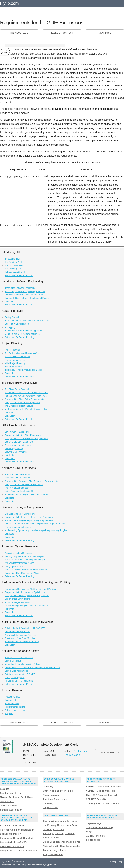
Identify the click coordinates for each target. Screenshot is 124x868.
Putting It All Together (15, 678)
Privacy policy (116, 861)
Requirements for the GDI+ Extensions (23, 435)
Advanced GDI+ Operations (17, 474)
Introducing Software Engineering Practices (25, 291)
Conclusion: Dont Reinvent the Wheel (22, 573)
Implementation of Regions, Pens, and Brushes (27, 494)
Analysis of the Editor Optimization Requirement (27, 596)
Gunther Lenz (81, 751)
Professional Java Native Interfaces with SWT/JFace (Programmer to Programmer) (18, 781)
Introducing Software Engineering (20, 288)
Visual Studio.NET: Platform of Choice (22, 334)
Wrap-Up (9, 713)
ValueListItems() (95, 836)
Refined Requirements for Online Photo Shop (26, 396)
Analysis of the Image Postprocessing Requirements (29, 520)
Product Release (12, 697)
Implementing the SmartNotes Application (24, 331)
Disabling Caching (54, 829)
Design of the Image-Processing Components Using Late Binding (35, 524)
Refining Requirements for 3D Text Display (24, 556)
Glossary (48, 787)
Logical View (50, 808)
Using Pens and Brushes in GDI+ (20, 491)
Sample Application (11, 810)
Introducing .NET (13, 259)
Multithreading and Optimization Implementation (27, 606)
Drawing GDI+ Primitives (16, 452)
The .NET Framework (15, 265)
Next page (105, 33)
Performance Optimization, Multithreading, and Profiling (30, 589)
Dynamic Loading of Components (20, 514)
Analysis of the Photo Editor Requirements (24, 399)
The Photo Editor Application (18, 389)
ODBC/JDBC (93, 840)
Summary (48, 803)
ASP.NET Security (96, 799)
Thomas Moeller (73, 755)
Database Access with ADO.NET (20, 674)
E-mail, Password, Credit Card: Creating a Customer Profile (32, 667)
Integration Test (12, 703)
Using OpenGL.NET (14, 566)
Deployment (10, 700)
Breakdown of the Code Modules (20, 638)
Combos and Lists (10, 793)
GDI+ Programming (14, 448)
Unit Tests (9, 412)
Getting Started (12, 317)
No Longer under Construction (19, 681)
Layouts (5, 789)
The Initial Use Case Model (17, 357)
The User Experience (55, 799)
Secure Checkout (13, 661)
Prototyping (10, 327)
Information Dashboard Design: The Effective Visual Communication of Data (17, 818)
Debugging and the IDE (16, 272)
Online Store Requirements (17, 632)
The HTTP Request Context (101, 795)
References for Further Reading (19, 275)
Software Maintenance (15, 710)
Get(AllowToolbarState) (99, 827)
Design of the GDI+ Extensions (19, 442)
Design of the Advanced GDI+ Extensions (24, 484)
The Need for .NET (13, 262)
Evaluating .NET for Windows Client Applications (27, 321)
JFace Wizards (8, 806)
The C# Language (13, 269)
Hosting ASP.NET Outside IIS (103, 803)
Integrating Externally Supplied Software (23, 664)
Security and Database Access (19, 657)
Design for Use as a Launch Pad (19, 850)
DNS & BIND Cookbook (56, 815)
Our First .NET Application (17, 324)
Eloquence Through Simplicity (17, 838)
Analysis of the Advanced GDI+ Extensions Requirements (31, 481)
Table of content (62, 33)
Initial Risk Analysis (14, 366)
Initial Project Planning (15, 363)
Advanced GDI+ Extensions (17, 478)
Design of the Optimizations (17, 599)
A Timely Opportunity (12, 825)
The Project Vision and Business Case (22, 353)
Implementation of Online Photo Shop (22, 641)
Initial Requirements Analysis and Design (24, 370)
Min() (89, 832)
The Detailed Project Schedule (19, 406)
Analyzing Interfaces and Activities (20, 635)
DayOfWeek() (93, 823)
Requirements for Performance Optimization (25, 592)
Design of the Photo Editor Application (22, 403)
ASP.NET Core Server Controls (104, 787)
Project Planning (12, 350)
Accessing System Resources (19, 553)
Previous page (19, 33)
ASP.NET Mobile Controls (100, 791)
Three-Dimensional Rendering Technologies (25, 560)
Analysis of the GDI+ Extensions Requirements (26, 439)
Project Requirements (15, 360)
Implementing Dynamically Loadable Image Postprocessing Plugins (36, 530)
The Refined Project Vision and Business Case (26, 393)
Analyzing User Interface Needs (19, 563)
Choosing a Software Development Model (24, 295)
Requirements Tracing (15, 707)
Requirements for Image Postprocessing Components (29, 517)
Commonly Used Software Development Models (27, 298)
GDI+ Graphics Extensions (17, 432)
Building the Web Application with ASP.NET (25, 628)
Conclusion (10, 301)
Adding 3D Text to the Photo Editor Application (26, 570)
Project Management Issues (18, 445)
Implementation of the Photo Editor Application (26, 409)
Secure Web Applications (16, 671)
